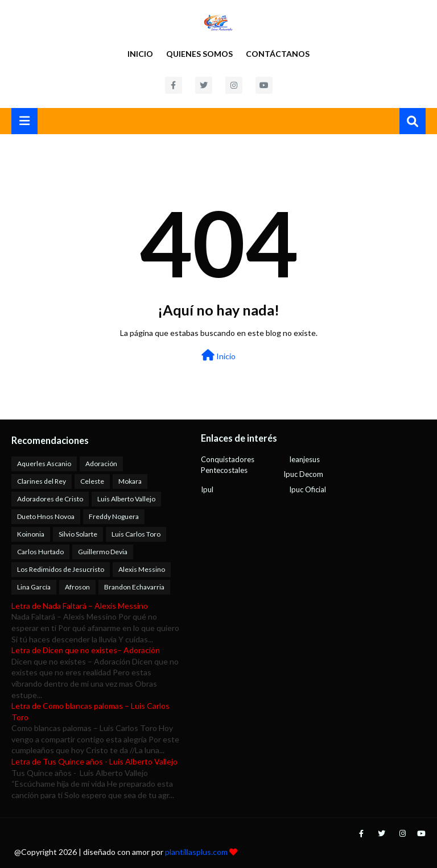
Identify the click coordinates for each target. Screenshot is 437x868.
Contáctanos (278, 54)
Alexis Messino (142, 569)
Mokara (130, 481)
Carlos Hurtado (40, 552)
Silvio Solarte (78, 534)
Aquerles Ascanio (44, 464)
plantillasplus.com (197, 852)
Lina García (34, 587)
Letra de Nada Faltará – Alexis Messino (80, 606)
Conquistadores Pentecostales (228, 465)
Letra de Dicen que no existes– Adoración (86, 650)
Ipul (207, 489)
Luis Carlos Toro (136, 534)
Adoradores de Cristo (50, 499)
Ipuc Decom (303, 474)
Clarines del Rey (42, 481)
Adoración (101, 464)
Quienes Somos (199, 54)
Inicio (140, 54)
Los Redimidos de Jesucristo (61, 569)
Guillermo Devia (103, 552)
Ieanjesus (304, 459)
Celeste (92, 481)
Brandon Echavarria (134, 587)
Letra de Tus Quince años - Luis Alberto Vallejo (94, 761)
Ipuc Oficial (308, 489)
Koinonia (31, 534)
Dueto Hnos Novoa (46, 516)
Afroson (77, 587)
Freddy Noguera (114, 516)
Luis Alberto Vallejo (126, 499)
